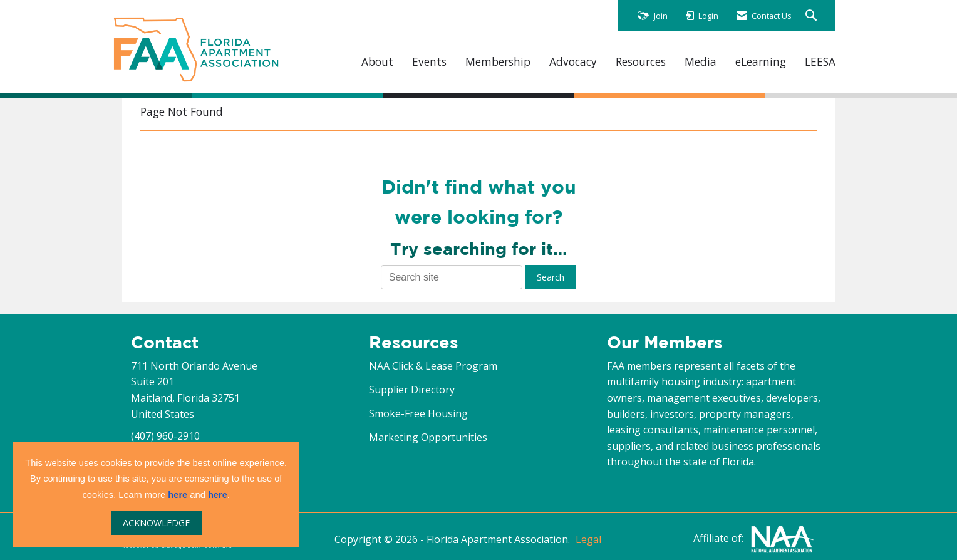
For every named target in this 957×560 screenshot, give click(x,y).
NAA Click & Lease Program (433, 366)
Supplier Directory (412, 390)
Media (701, 62)
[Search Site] (813, 16)
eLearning (761, 62)
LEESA (820, 62)
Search (551, 277)
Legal (588, 539)
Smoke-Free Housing (418, 413)
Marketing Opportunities (428, 437)
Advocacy (573, 62)
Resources (641, 62)
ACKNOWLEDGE (156, 523)
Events (429, 62)
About (377, 62)
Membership (498, 62)
